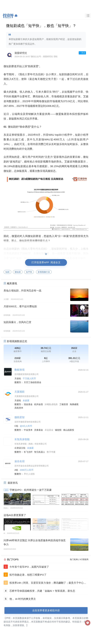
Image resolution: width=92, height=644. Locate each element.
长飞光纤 (28, 452)
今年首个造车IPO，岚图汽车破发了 (29, 567)
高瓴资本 (19, 408)
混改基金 (28, 404)
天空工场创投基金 (33, 382)
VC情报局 (84, 559)
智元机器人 (40, 452)
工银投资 (64, 404)
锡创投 (58, 430)
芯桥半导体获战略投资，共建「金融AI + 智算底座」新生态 (42, 591)
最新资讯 (13, 483)
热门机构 (74, 559)
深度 (6, 490)
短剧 (7, 272)
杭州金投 (39, 404)
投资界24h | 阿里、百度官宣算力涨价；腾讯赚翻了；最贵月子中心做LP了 (49, 583)
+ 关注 (82, 53)
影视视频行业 (44, 272)
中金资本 (28, 430)
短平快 (29, 272)
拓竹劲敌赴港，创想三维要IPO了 (28, 575)
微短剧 (18, 272)
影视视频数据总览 (17, 341)
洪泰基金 (39, 430)
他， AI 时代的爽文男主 (23, 599)
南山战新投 (69, 430)
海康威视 (74, 404)
